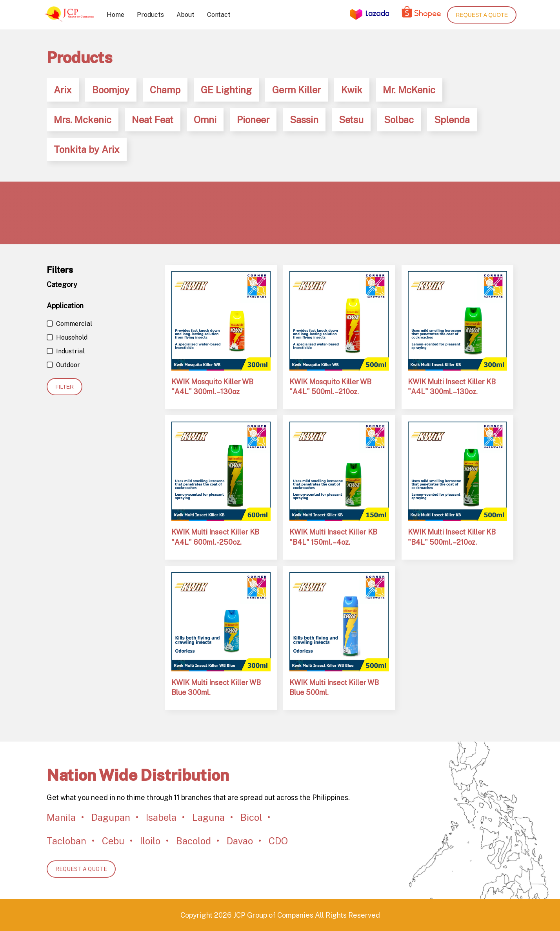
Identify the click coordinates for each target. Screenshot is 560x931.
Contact (219, 15)
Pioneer (253, 120)
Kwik (352, 90)
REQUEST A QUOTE (81, 869)
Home (115, 15)
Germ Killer (296, 90)
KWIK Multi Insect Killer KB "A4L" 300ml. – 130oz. (452, 387)
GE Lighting (226, 90)
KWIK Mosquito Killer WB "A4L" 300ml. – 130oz (212, 387)
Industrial (66, 351)
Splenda (452, 120)
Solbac (399, 120)
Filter (65, 387)
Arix (63, 90)
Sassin (304, 120)
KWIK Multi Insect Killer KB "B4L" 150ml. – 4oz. (333, 537)
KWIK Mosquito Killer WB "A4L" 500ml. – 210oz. (330, 387)
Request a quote (482, 15)
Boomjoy (111, 90)
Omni (205, 120)
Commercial (69, 324)
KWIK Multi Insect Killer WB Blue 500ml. (334, 687)
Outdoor (63, 365)
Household (67, 337)
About (185, 15)
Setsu (351, 120)
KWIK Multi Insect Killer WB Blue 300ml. (216, 687)
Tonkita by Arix (87, 149)
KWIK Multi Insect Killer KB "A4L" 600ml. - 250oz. (215, 537)
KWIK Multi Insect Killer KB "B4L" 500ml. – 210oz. (452, 537)
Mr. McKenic (409, 90)
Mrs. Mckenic (83, 120)
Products (150, 15)
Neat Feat (153, 120)
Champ (165, 90)
